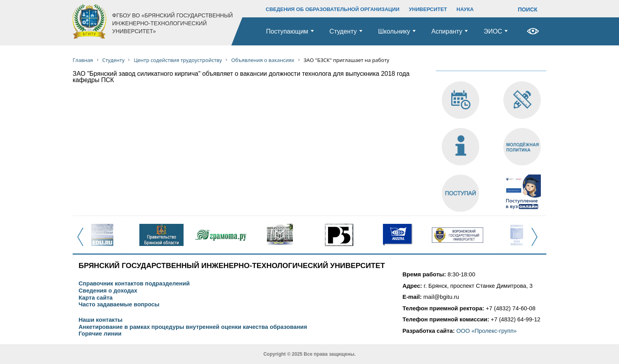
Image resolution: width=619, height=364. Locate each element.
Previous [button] (83, 241)
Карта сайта (96, 298)
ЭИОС (493, 31)
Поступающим (287, 31)
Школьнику (394, 31)
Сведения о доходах (108, 291)
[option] (102, 235)
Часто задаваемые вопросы (119, 305)
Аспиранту (447, 31)
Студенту (343, 31)
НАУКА (465, 9)
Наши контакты (100, 320)
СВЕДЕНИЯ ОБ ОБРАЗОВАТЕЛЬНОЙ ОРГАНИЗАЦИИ (333, 9)
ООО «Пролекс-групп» (487, 331)
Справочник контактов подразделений (134, 284)
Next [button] (537, 241)
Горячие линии (100, 334)
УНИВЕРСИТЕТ (428, 9)
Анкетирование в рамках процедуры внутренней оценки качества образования (193, 327)
